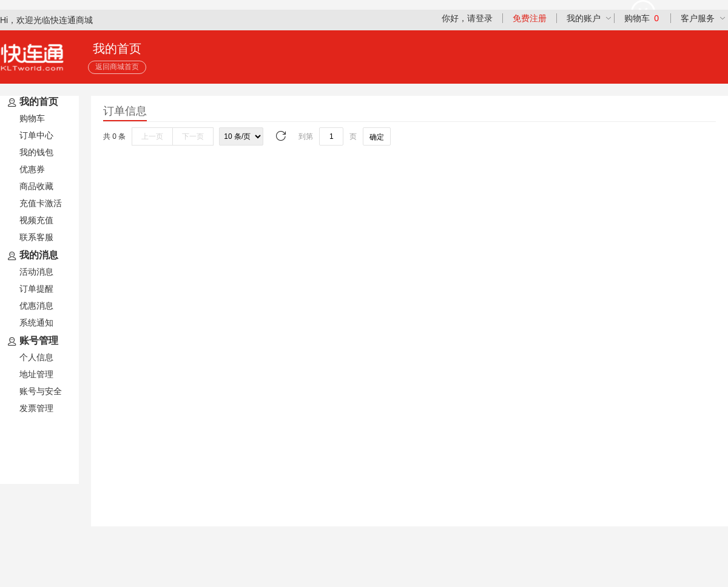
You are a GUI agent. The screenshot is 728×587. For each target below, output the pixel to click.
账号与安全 (41, 391)
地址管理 (36, 374)
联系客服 (36, 237)
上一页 (152, 136)
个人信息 (36, 357)
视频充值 (36, 220)
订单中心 (36, 135)
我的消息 (32, 256)
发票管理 (36, 408)
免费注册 (530, 18)
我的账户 (584, 18)
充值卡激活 (41, 203)
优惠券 (32, 169)
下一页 (193, 136)
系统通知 (36, 323)
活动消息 (36, 272)
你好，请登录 (467, 18)
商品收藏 (36, 186)
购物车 (642, 18)
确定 (377, 137)
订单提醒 (36, 289)
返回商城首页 (117, 67)
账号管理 (32, 341)
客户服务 (698, 18)
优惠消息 (36, 306)
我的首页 (32, 102)
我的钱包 (36, 152)
